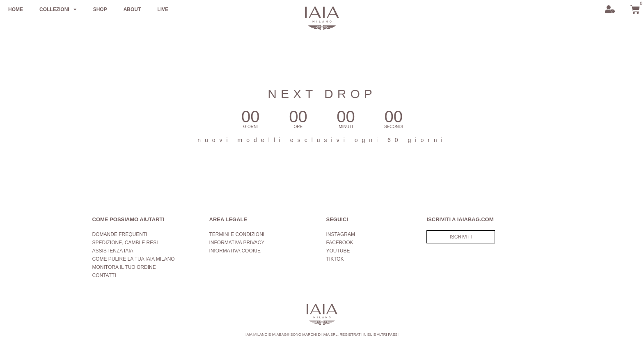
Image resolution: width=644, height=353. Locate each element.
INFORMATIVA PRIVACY (237, 243)
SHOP (100, 9)
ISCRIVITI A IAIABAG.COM (460, 219)
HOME (16, 9)
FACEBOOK (340, 243)
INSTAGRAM (341, 234)
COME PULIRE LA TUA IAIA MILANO (134, 259)
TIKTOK (335, 259)
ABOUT (132, 9)
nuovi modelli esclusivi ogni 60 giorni (322, 140)
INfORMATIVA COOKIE (235, 251)
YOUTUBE (338, 251)
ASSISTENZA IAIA (113, 251)
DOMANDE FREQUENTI (120, 234)
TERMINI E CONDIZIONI (237, 234)
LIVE (163, 9)
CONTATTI (104, 275)
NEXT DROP (322, 94)
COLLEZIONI (58, 9)
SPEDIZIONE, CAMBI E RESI (125, 243)
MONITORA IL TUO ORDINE (124, 267)
